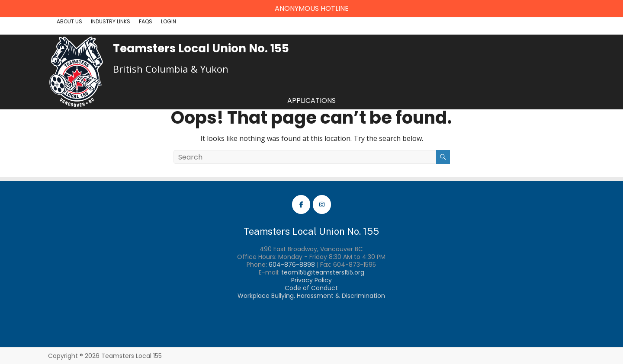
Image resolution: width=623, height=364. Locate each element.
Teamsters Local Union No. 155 (201, 48)
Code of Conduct (311, 288)
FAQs (146, 21)
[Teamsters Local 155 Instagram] (322, 204)
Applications (311, 101)
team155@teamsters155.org (323, 272)
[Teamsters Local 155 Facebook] (301, 204)
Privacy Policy (311, 280)
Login (169, 21)
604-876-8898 (292, 265)
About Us (69, 21)
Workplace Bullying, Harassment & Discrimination (311, 296)
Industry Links (111, 21)
